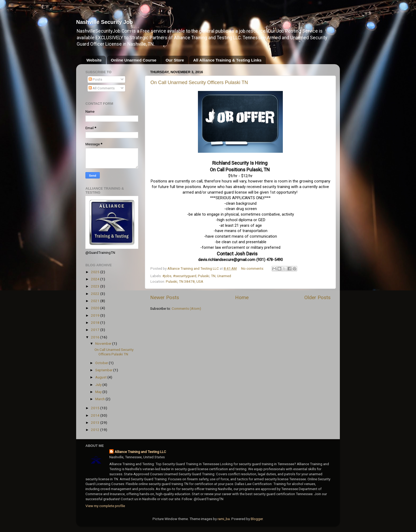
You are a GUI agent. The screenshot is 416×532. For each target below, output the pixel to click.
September (104, 370)
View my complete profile (105, 506)
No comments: (253, 268)
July (99, 385)
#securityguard (185, 276)
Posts (95, 79)
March (100, 399)
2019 (96, 315)
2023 (96, 286)
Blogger (257, 519)
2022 (96, 294)
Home (242, 297)
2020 (96, 308)
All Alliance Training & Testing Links (227, 60)
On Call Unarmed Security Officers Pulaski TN (199, 82)
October (102, 363)
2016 (96, 337)
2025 (96, 272)
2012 (96, 430)
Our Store (175, 60)
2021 (96, 301)
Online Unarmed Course (134, 60)
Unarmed (224, 276)
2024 (96, 279)
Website (94, 60)
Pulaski (204, 276)
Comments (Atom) (186, 308)
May (99, 392)
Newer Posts (165, 297)
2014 (96, 415)
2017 (96, 330)
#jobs (167, 276)
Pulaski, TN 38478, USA (185, 281)
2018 (96, 322)
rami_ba (224, 519)
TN (213, 276)
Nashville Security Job (104, 22)
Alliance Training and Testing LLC (140, 452)
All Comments (102, 88)
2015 (96, 408)
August (101, 377)
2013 (96, 422)
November (104, 343)
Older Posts (317, 297)
